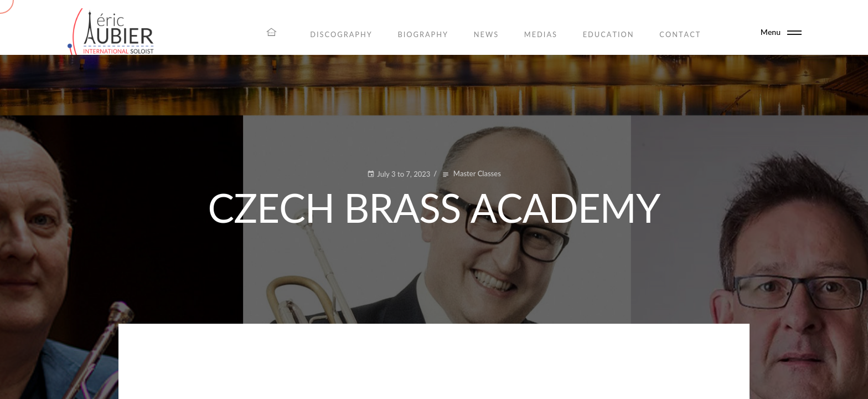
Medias (541, 34)
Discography (341, 34)
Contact (680, 34)
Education (609, 34)
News (486, 34)
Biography (423, 34)
